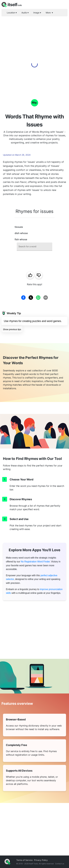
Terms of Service (24, 860)
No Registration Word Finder (35, 562)
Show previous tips (12, 329)
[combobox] (34, 247)
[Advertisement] (34, 53)
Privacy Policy (41, 860)
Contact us (60, 864)
